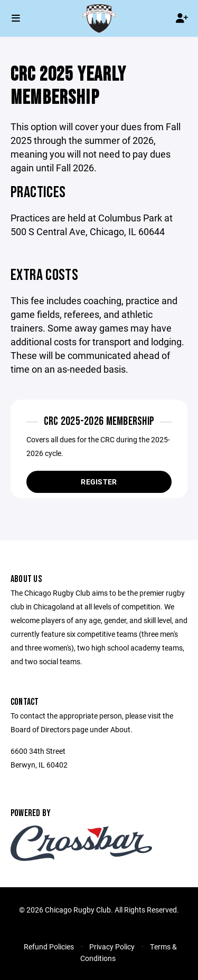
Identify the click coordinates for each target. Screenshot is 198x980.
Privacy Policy (112, 947)
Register (99, 482)
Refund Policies (49, 947)
